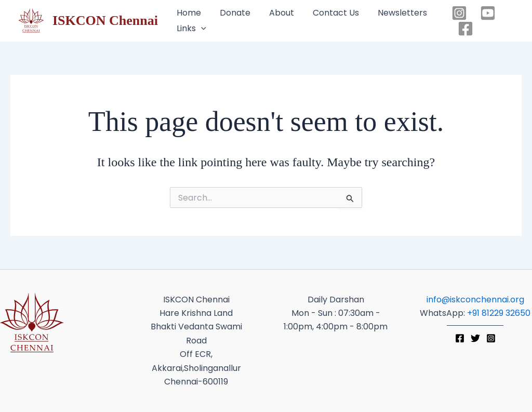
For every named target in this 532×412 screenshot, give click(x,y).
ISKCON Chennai (105, 21)
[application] (201, 29)
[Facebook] (465, 29)
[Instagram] (459, 13)
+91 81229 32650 (499, 313)
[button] (192, 29)
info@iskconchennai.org (475, 300)
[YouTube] (488, 13)
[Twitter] (475, 338)
